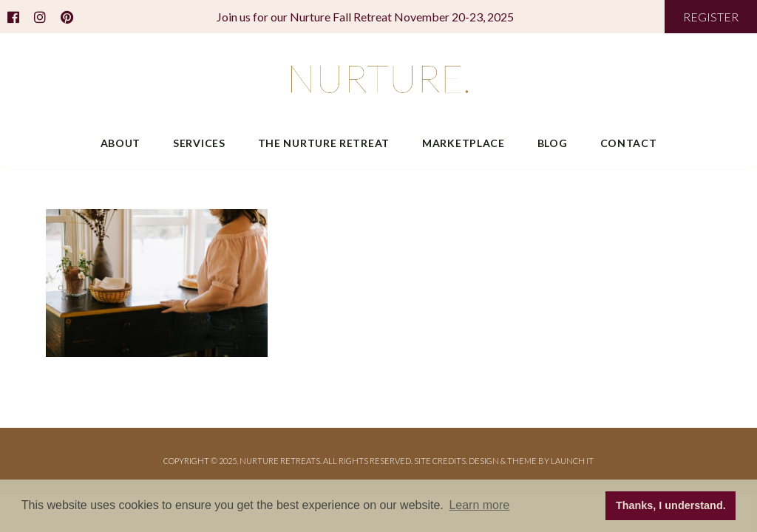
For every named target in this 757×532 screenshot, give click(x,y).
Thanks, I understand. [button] (671, 505)
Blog (553, 143)
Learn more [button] (479, 505)
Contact (629, 143)
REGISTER (711, 17)
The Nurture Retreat (324, 143)
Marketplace (464, 143)
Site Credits (440, 461)
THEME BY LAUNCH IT (550, 461)
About (121, 143)
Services (199, 143)
